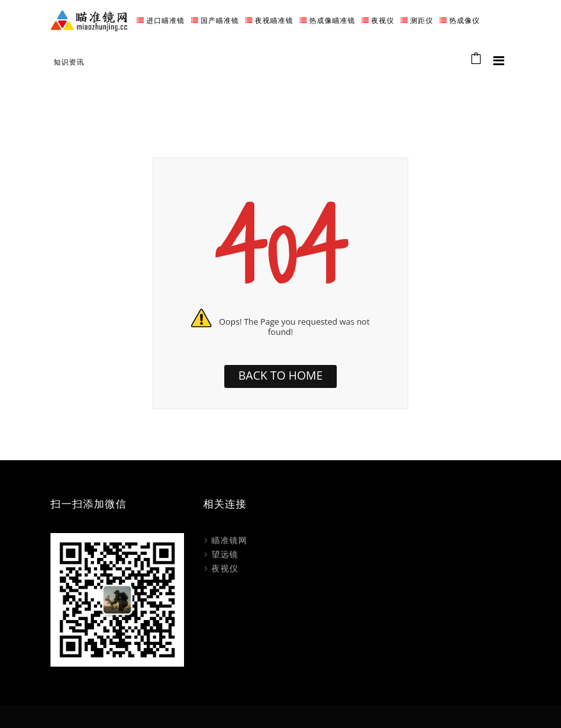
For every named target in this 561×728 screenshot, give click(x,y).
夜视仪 (225, 568)
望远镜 (225, 554)
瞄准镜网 (229, 540)
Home (431, 95)
